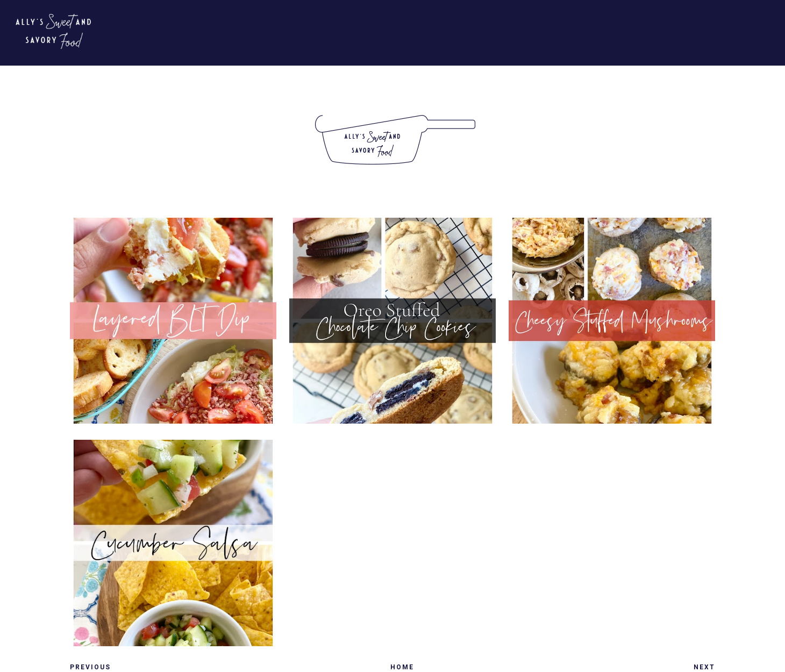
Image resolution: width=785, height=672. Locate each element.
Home (402, 667)
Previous (90, 667)
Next (704, 667)
